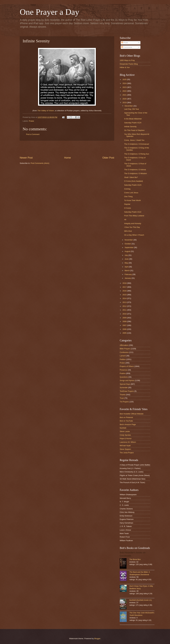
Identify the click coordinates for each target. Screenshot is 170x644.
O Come (127, 208)
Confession (124, 352)
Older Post (108, 158)
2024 (125, 83)
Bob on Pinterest (126, 417)
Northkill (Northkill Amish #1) (141, 600)
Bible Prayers (125, 349)
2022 (125, 91)
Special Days (125, 384)
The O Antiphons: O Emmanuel (137, 144)
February (128, 274)
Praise (31, 121)
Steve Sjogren (125, 449)
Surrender (124, 388)
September (129, 247)
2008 (125, 321)
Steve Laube (125, 431)
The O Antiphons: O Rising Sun (137, 154)
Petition (123, 359)
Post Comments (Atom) (40, 163)
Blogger (97, 639)
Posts (125, 43)
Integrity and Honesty (133, 223)
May (127, 263)
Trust (122, 398)
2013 (125, 302)
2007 (125, 325)
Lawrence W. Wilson (128, 442)
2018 (125, 283)
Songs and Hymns (127, 380)
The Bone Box (135, 559)
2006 (125, 329)
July (126, 255)
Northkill (123, 428)
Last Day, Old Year (132, 109)
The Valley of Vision (46, 111)
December (129, 106)
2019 (125, 103)
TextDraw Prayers (127, 391)
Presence (123, 370)
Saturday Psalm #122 (133, 212)
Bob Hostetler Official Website (132, 414)
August (128, 251)
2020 (125, 99)
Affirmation (124, 345)
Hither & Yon (125, 67)
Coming (127, 189)
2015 (125, 295)
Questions (124, 377)
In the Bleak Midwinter (133, 119)
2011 (125, 310)
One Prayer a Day (49, 12)
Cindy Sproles (125, 435)
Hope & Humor (126, 438)
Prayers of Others (127, 366)
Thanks (123, 395)
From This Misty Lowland (134, 216)
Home (67, 158)
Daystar (127, 204)
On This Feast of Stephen (134, 130)
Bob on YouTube (126, 421)
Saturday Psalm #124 (133, 123)
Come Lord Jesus (131, 193)
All (125, 220)
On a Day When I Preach (134, 235)
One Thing (128, 197)
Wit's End (128, 231)
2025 (125, 79)
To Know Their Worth (132, 200)
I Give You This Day (132, 227)
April (127, 267)
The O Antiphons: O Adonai (135, 170)
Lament (123, 356)
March (127, 270)
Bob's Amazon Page (128, 424)
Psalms (123, 373)
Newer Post (26, 158)
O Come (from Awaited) (133, 181)
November (129, 240)
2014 (125, 298)
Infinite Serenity (130, 127)
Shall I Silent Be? (131, 177)
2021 (125, 95)
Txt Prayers (124, 402)
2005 (125, 333)
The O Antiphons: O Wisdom (135, 173)
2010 (125, 314)
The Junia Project (127, 453)
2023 (125, 87)
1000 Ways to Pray (127, 60)
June (127, 259)
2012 (125, 306)
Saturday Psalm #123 (133, 185)
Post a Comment (33, 134)
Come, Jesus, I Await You (134, 140)
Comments (127, 47)
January (128, 278)
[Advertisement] (67, 148)
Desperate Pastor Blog (129, 64)
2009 (125, 318)
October (128, 244)
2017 (125, 287)
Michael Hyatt (125, 446)
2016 (125, 291)
